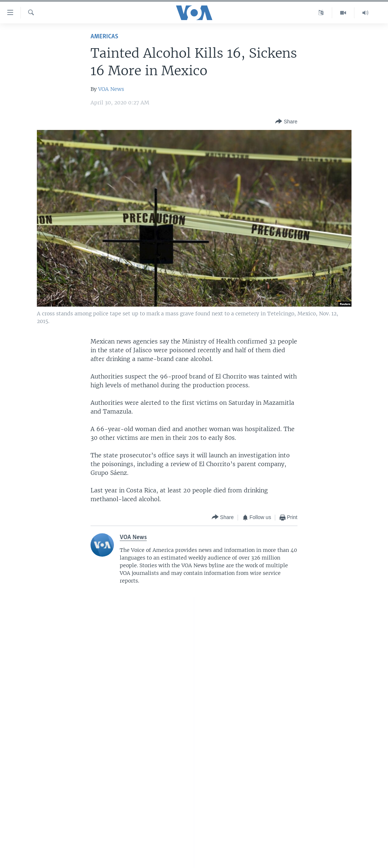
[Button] (286, 122)
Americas (104, 37)
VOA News (111, 89)
